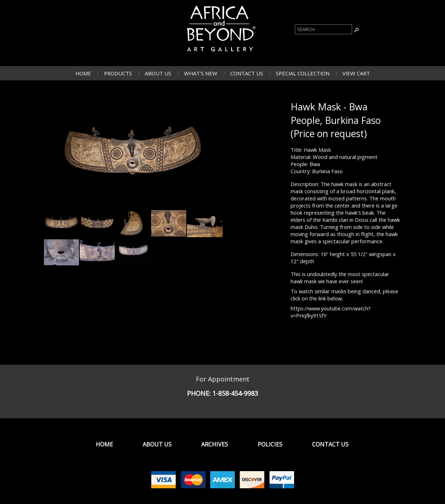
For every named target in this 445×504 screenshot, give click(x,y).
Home (83, 73)
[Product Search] (323, 29)
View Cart (356, 73)
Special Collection (303, 73)
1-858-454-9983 (235, 393)
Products (118, 73)
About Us (158, 73)
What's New (201, 73)
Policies (270, 444)
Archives (215, 444)
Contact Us (247, 73)
